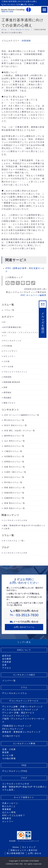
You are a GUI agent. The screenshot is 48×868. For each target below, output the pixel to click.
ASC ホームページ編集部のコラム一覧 (22, 415)
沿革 (4, 665)
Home (16, 847)
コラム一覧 (9, 310)
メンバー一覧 (9, 681)
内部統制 (26, 41)
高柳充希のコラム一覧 (14, 493)
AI (5, 322)
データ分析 (9, 367)
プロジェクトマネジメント (16, 372)
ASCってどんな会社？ (14, 815)
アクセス (7, 668)
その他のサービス (11, 736)
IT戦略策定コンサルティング (17, 726)
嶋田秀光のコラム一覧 (14, 436)
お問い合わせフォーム (24, 627)
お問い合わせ (27, 4)
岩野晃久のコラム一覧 (14, 462)
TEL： (24, 615)
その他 (7, 361)
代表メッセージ (10, 803)
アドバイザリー (11, 351)
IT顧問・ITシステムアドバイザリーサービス (24, 720)
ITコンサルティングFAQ (15, 771)
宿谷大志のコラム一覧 (14, 477)
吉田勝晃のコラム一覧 (14, 456)
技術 (6, 387)
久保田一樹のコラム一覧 (15, 472)
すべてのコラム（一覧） (15, 541)
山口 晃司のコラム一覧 (15, 441)
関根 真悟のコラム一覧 (15, 488)
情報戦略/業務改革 (12, 382)
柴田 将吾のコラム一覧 (15, 508)
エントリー (8, 821)
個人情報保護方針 (16, 853)
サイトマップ (29, 847)
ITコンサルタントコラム (15, 693)
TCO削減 (8, 346)
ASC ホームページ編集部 (34, 295)
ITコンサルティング (13, 341)
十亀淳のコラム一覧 (13, 451)
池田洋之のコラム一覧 (14, 446)
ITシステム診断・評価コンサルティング (22, 707)
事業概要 (7, 809)
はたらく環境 (9, 812)
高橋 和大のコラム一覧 (15, 467)
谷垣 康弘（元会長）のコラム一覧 (20, 431)
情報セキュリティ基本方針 (24, 850)
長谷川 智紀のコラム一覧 (16, 425)
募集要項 (7, 818)
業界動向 (8, 392)
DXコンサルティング (13, 729)
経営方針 (7, 656)
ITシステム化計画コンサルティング (20, 710)
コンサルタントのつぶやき (16, 520)
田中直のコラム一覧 (13, 482)
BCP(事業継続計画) (13, 327)
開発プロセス (10, 403)
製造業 (6, 752)
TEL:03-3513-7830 (11, 4)
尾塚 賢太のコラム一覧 (15, 503)
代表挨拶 (7, 662)
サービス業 (8, 755)
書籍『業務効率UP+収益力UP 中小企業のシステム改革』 (25, 788)
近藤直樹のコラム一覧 (14, 498)
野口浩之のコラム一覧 (14, 420)
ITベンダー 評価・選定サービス (18, 713)
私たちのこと (9, 806)
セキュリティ (10, 356)
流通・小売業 (9, 749)
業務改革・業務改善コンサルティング (21, 732)
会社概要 (7, 659)
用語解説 (8, 398)
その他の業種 (9, 758)
